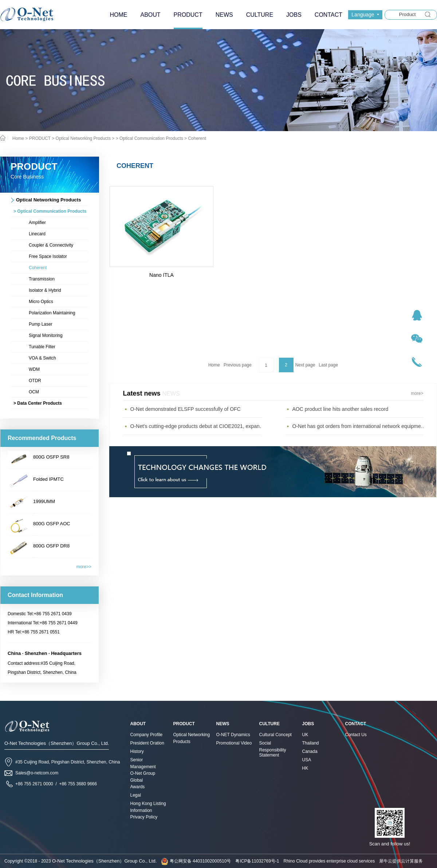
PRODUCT (40, 138)
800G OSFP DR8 (51, 546)
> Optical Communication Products (149, 138)
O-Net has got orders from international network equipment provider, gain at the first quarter (360, 426)
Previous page (238, 365)
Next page (305, 365)
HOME (118, 15)
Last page (328, 365)
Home (214, 365)
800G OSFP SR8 (51, 457)
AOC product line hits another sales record (340, 409)
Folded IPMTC (48, 479)
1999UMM (44, 501)
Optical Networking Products (83, 138)
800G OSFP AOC (52, 524)
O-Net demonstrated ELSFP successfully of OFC (186, 409)
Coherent (197, 138)
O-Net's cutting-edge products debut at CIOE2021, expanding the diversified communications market (198, 426)
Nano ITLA (162, 275)
